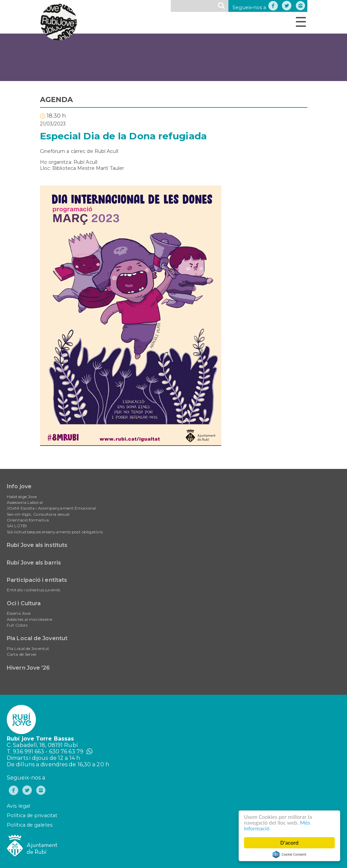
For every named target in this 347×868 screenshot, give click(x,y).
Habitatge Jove (22, 497)
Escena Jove (19, 613)
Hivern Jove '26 (28, 668)
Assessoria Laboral (25, 502)
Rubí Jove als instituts (37, 545)
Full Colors (17, 625)
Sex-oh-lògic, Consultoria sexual (38, 514)
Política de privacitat (32, 815)
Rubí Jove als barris (34, 563)
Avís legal (18, 806)
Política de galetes (30, 825)
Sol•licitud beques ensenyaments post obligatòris (55, 532)
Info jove (19, 486)
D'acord (290, 843)
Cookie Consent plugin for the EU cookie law (290, 854)
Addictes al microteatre (29, 619)
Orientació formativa (28, 520)
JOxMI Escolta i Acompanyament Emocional (51, 508)
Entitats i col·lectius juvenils (33, 590)
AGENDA (57, 100)
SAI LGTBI (17, 526)
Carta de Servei (22, 654)
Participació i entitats (37, 580)
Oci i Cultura (24, 603)
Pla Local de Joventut (37, 638)
